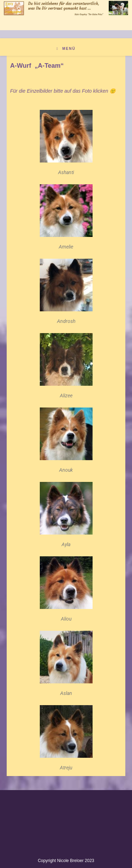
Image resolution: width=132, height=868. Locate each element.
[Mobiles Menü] (66, 49)
